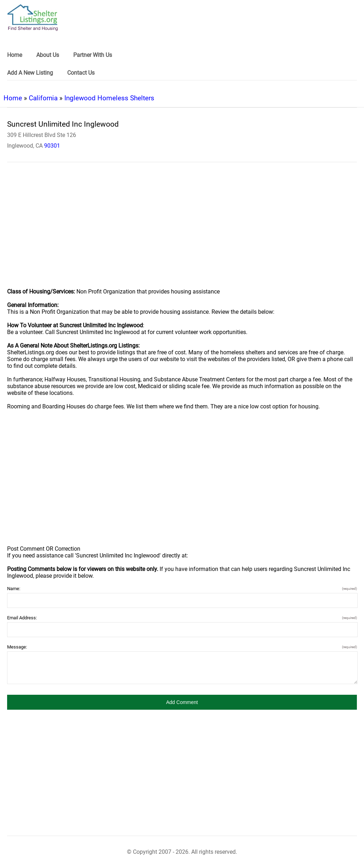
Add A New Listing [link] (30, 73)
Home (13, 98)
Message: (182, 647)
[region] (182, 230)
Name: (182, 589)
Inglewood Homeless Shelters (109, 98)
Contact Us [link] (81, 73)
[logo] (33, 18)
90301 (52, 146)
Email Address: (182, 618)
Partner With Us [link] (93, 55)
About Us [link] (48, 55)
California (43, 98)
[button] (182, 702)
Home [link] (15, 55)
